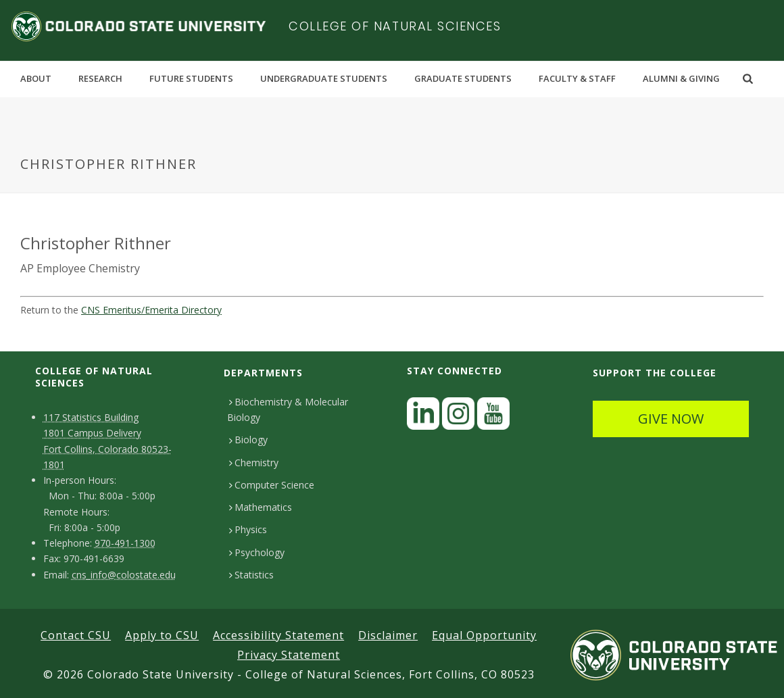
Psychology (257, 552)
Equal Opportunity (484, 635)
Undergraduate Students (324, 78)
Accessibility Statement (278, 635)
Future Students (191, 78)
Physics (248, 529)
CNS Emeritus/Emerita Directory (151, 310)
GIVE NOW (671, 419)
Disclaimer (388, 635)
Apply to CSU (162, 635)
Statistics (251, 575)
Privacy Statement (289, 655)
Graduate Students (463, 78)
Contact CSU (76, 635)
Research (100, 78)
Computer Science (272, 485)
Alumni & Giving (681, 78)
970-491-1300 (125, 543)
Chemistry (254, 463)
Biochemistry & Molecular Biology (288, 409)
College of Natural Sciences (395, 26)
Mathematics (261, 507)
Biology (248, 440)
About (36, 78)
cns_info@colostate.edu (124, 575)
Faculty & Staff (577, 78)
